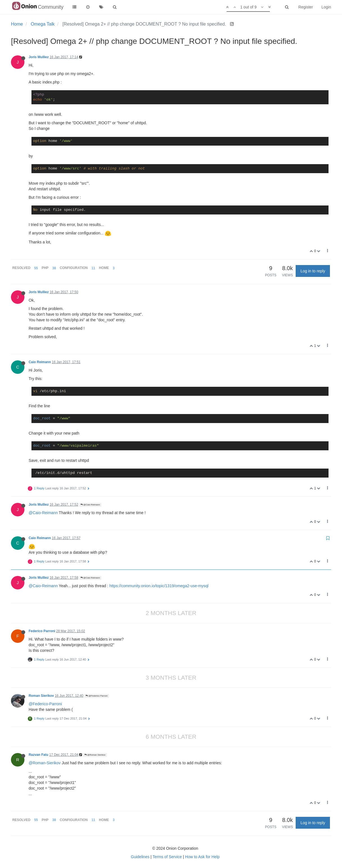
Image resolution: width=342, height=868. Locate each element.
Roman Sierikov (41, 696)
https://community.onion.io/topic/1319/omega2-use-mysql (159, 586)
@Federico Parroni (96, 696)
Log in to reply (313, 271)
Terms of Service (167, 857)
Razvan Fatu (38, 755)
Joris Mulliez (39, 57)
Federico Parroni (42, 631)
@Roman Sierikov (95, 755)
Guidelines (140, 857)
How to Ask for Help (202, 857)
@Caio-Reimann (43, 513)
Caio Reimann (40, 362)
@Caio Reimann (90, 505)
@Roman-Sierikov (45, 763)
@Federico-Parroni (45, 704)
